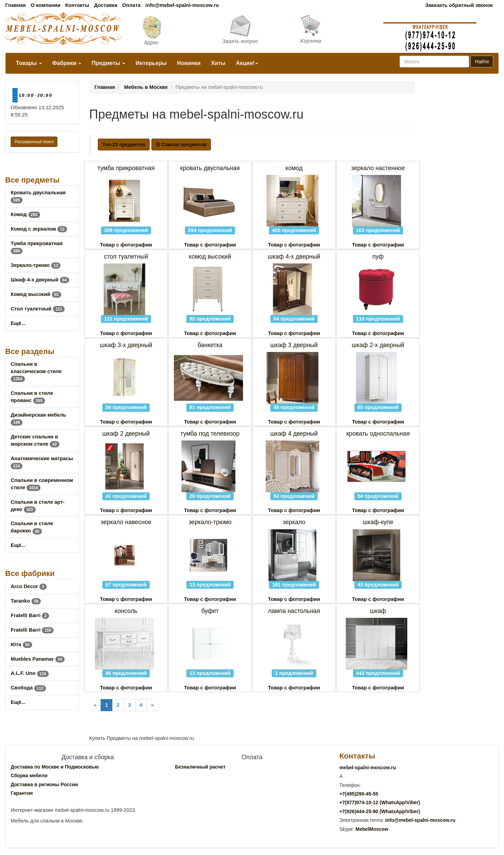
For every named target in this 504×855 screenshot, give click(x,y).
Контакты (77, 5)
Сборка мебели (29, 775)
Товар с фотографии (126, 245)
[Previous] (95, 705)
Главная (16, 5)
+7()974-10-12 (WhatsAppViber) (380, 802)
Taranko (26, 601)
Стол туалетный (38, 309)
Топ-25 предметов (124, 145)
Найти (482, 62)
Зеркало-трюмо (36, 265)
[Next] (152, 705)
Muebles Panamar (38, 659)
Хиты (218, 63)
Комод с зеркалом (39, 229)
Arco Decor (29, 586)
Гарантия (22, 793)
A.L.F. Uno (30, 673)
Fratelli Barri (30, 615)
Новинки (189, 63)
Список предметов (181, 145)
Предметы (108, 63)
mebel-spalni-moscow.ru (368, 768)
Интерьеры (151, 63)
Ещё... (18, 323)
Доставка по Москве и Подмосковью (55, 767)
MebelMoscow (372, 829)
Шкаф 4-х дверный (40, 280)
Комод (25, 214)
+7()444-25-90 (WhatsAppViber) (380, 811)
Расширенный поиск (34, 142)
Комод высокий (36, 294)
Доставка (106, 5)
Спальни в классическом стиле (36, 371)
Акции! (247, 63)
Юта (21, 644)
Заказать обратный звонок (459, 5)
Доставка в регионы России (44, 784)
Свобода (28, 688)
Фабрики (67, 63)
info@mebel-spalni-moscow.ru (182, 5)
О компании (46, 5)
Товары (29, 63)
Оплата (131, 5)
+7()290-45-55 (359, 794)
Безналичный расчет (200, 767)
